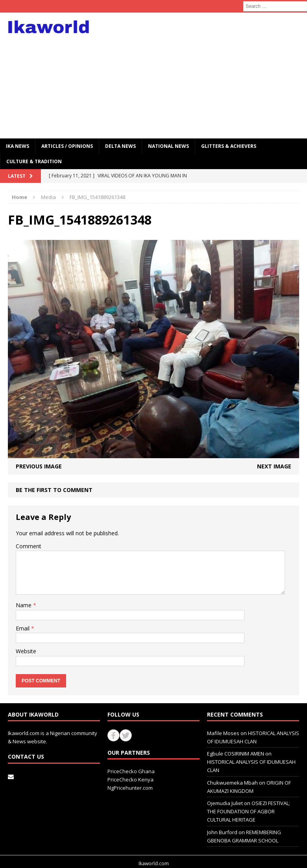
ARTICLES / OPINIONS (67, 146)
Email (23, 628)
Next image (274, 466)
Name (24, 605)
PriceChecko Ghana (131, 771)
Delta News (120, 146)
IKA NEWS (18, 146)
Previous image (39, 466)
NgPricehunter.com (130, 788)
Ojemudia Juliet (225, 803)
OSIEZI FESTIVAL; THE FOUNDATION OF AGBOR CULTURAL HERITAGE (249, 811)
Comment (29, 546)
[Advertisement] (207, 76)
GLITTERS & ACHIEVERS (229, 146)
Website (26, 651)
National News (168, 146)
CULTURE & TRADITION (34, 161)
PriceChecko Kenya (130, 780)
